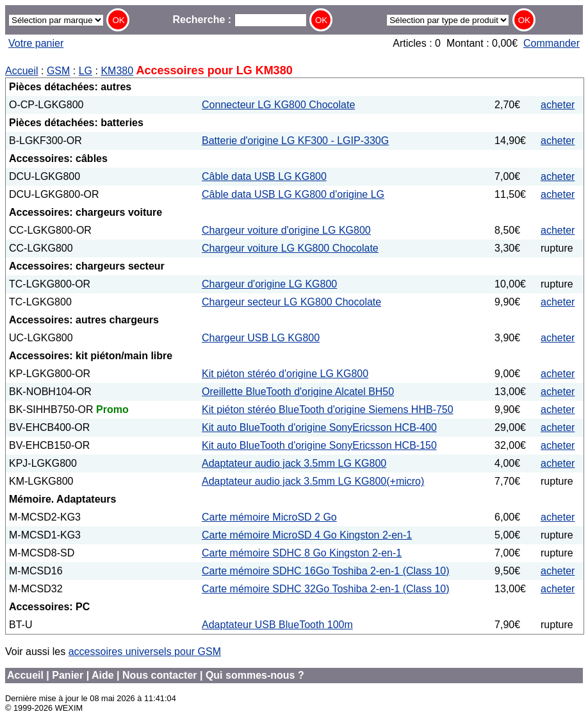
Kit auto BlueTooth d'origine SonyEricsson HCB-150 (319, 445)
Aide (103, 675)
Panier (68, 675)
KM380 (117, 71)
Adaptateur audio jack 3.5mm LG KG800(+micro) (313, 481)
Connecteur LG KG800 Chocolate (278, 105)
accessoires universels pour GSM (145, 652)
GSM (58, 71)
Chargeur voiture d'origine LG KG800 (286, 230)
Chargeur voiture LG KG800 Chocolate (290, 248)
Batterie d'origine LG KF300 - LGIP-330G (295, 141)
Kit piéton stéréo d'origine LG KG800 (285, 374)
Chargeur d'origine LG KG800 (269, 284)
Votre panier (36, 43)
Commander (551, 43)
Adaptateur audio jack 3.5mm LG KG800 (294, 463)
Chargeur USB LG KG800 (261, 338)
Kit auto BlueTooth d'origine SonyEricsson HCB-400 (319, 427)
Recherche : (239, 20)
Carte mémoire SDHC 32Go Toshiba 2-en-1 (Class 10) (326, 589)
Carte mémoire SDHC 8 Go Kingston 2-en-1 (302, 553)
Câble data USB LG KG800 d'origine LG (293, 194)
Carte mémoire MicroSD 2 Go (269, 517)
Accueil (22, 71)
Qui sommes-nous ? (255, 675)
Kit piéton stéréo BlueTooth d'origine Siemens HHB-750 (328, 409)
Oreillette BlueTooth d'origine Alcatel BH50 (298, 392)
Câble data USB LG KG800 (264, 176)
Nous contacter (159, 675)
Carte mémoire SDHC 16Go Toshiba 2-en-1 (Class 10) (326, 571)
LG (86, 71)
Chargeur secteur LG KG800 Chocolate (291, 302)
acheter (558, 105)
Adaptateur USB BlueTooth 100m (277, 625)
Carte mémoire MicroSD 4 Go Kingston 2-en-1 (307, 535)
